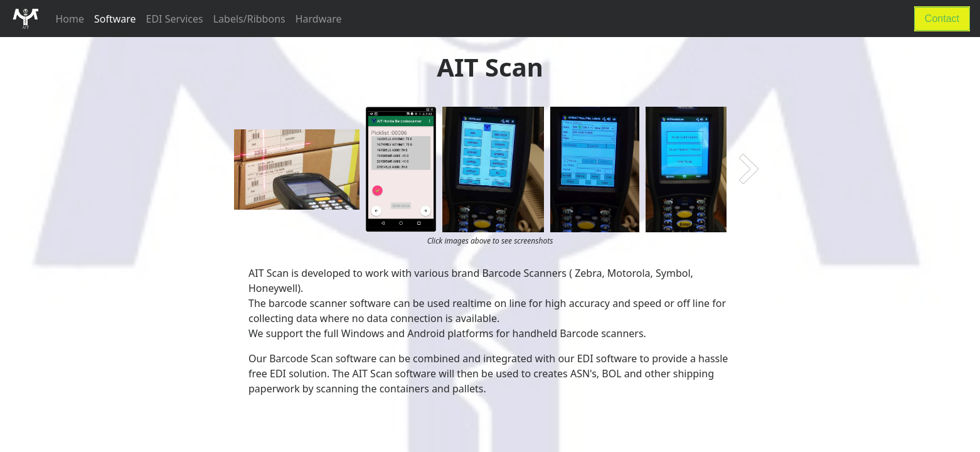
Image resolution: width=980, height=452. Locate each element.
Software (115, 19)
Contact (942, 19)
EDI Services (175, 19)
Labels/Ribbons (249, 19)
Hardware (319, 19)
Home (72, 18)
